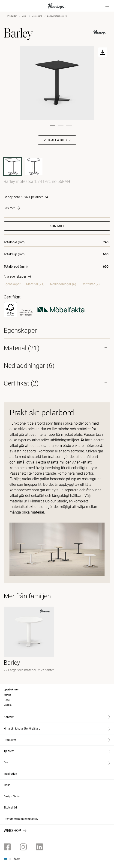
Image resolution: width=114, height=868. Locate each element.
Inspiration (10, 774)
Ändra (17, 859)
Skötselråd (10, 808)
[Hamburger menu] (107, 6)
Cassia (8, 705)
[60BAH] (34, 166)
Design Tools (12, 796)
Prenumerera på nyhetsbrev (21, 819)
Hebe (7, 700)
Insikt (7, 785)
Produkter (12, 16)
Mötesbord (37, 16)
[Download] (103, 52)
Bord (24, 16)
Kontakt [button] (57, 226)
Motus (7, 695)
